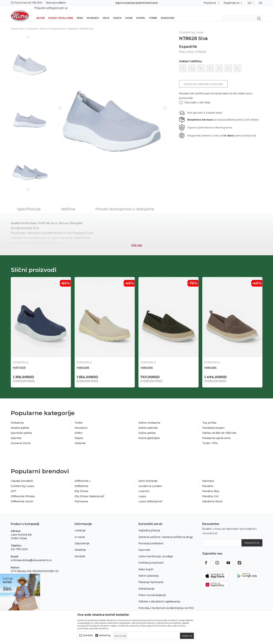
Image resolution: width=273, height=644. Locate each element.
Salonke (16, 433)
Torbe (153, 13)
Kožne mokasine (149, 418)
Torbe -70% (210, 438)
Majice (79, 433)
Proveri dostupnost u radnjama (125, 204)
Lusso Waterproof (150, 497)
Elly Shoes (81, 486)
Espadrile (73, 24)
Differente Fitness (23, 492)
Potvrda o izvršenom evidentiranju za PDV (166, 603)
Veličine (68, 204)
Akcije (40, 13)
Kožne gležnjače (149, 433)
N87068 (19, 363)
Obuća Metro (18, 24)
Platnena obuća (58, 24)
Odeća (117, 13)
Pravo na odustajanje (152, 590)
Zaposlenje (82, 539)
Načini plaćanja (148, 571)
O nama (80, 532)
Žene (80, 13)
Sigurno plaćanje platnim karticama (136, 3)
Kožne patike (147, 428)
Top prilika (209, 418)
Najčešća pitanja (149, 526)
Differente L (83, 476)
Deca (106, 13)
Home (129, 13)
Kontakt (80, 552)
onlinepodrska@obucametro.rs (31, 555)
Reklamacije (146, 584)
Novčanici (81, 423)
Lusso (142, 492)
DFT (14, 486)
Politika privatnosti (151, 558)
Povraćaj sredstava (151, 539)
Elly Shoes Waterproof (89, 492)
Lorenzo (144, 486)
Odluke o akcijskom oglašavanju (159, 597)
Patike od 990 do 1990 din (219, 428)
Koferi (141, 13)
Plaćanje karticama (151, 577)
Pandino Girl (210, 492)
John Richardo (148, 476)
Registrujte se (232, 3)
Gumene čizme (21, 438)
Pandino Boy (211, 486)
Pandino (208, 481)
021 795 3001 (19, 544)
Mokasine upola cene (216, 433)
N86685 (210, 363)
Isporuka (144, 545)
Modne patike (20, 423)
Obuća (43, 24)
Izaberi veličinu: (191, 57)
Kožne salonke (148, 423)
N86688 (83, 363)
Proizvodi (32, 24)
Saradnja (80, 545)
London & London (150, 481)
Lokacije (80, 526)
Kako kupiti (146, 565)
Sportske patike (21, 428)
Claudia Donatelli (22, 476)
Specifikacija (29, 204)
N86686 (147, 363)
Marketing (105, 635)
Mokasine (17, 418)
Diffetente (81, 481)
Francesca (81, 497)
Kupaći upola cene (61, 13)
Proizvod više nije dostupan (203, 79)
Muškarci (93, 13)
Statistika (88, 635)
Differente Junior (22, 497)
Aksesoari (168, 13)
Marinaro (208, 476)
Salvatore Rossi (212, 497)
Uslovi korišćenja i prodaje (156, 552)
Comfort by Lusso (22, 481)
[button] (195, 98)
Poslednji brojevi (213, 423)
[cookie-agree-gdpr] (187, 636)
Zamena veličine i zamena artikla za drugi (166, 532)
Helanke (80, 438)
